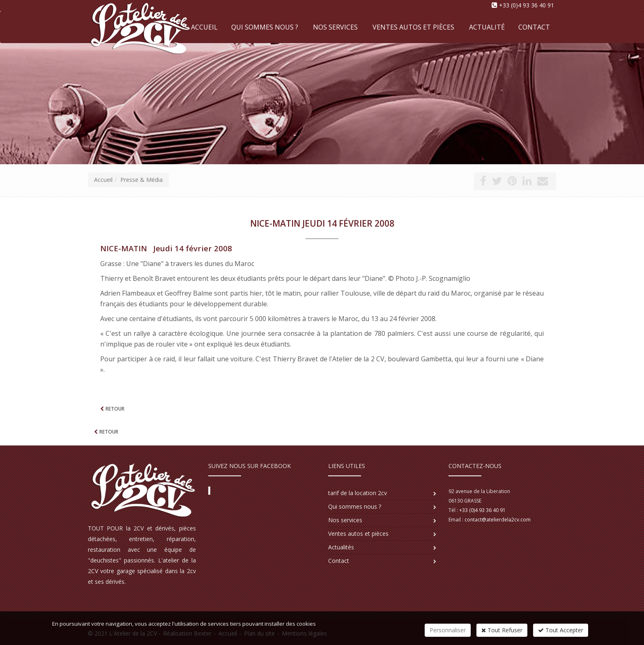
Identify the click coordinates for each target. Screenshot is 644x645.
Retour (114, 409)
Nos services (335, 27)
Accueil (103, 180)
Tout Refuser (502, 630)
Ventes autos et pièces (413, 27)
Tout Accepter (561, 630)
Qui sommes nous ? (265, 27)
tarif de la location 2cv (358, 493)
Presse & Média (141, 180)
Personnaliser (448, 630)
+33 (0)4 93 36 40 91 (527, 5)
